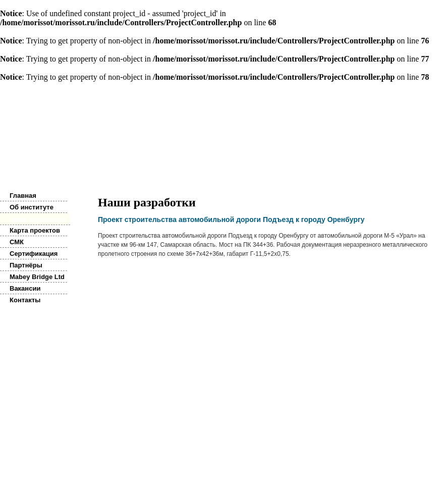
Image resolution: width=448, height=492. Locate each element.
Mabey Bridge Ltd (37, 277)
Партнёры (26, 265)
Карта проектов (35, 230)
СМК (17, 242)
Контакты (25, 300)
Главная (23, 196)
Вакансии (25, 288)
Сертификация (34, 254)
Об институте (32, 207)
